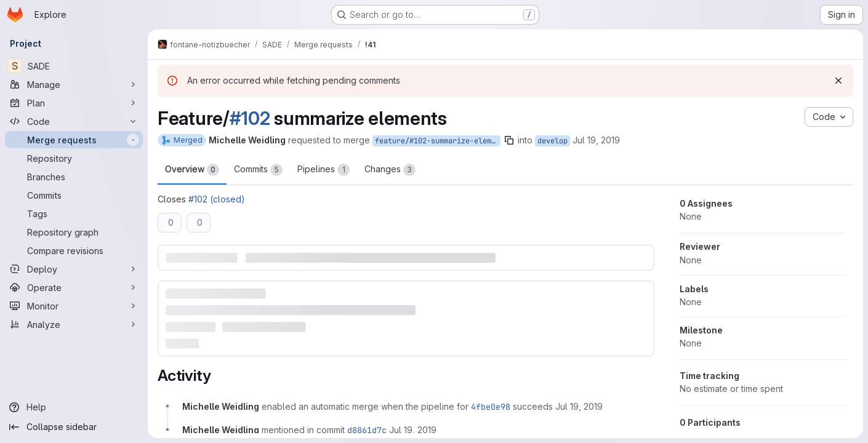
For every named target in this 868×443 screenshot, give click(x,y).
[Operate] (74, 287)
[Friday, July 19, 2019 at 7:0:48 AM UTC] (579, 406)
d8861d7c (367, 430)
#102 (250, 118)
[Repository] (74, 158)
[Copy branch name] (509, 140)
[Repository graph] (74, 232)
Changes (390, 170)
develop (553, 141)
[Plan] (74, 103)
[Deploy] (74, 269)
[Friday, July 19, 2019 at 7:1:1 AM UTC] (413, 430)
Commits (258, 170)
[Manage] (74, 84)
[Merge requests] (74, 140)
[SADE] (74, 66)
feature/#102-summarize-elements (438, 141)
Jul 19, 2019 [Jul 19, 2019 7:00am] (596, 140)
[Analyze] (74, 324)
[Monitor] (74, 306)
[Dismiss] (838, 81)
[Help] (74, 407)
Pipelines (323, 170)
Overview (192, 170)
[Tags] (74, 214)
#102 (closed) (217, 199)
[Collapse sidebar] (74, 427)
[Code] (74, 121)
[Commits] (74, 195)
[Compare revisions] (74, 250)
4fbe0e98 (491, 407)
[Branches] (74, 177)
